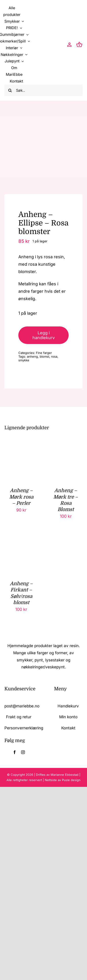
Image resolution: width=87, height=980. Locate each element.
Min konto (68, 717)
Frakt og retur (19, 717)
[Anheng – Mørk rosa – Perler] (21, 450)
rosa (54, 356)
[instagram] (23, 752)
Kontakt (68, 728)
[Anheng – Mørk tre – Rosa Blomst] (66, 450)
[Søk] (10, 90)
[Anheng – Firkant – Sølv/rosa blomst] (21, 543)
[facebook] (15, 752)
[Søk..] (44, 90)
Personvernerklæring (24, 728)
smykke (24, 360)
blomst (44, 356)
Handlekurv (68, 706)
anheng (32, 356)
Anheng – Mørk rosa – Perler (21, 497)
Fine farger (44, 353)
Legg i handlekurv (44, 335)
